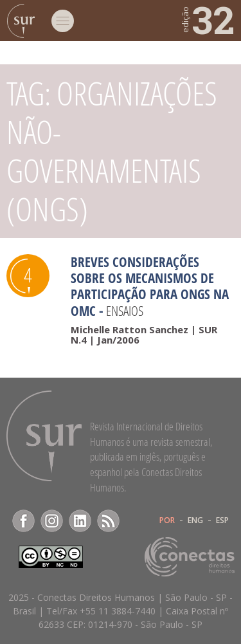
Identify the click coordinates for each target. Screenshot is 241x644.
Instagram (52, 521)
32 (207, 19)
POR (167, 520)
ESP (222, 520)
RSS (108, 521)
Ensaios (125, 311)
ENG (195, 520)
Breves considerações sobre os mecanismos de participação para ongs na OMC (150, 286)
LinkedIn (80, 521)
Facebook (23, 521)
